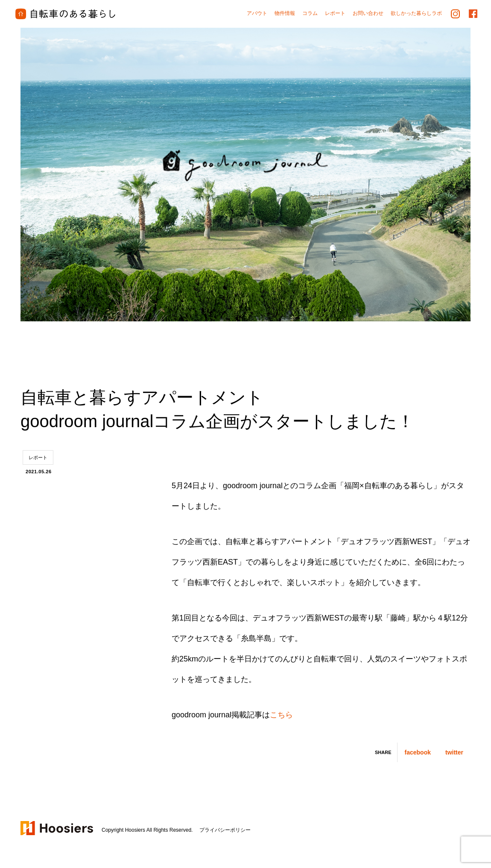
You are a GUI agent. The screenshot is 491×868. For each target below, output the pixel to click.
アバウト (257, 13)
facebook (418, 752)
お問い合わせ (368, 13)
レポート (38, 457)
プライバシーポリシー (225, 830)
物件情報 (285, 13)
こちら (281, 715)
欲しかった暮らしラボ (416, 13)
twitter (454, 752)
